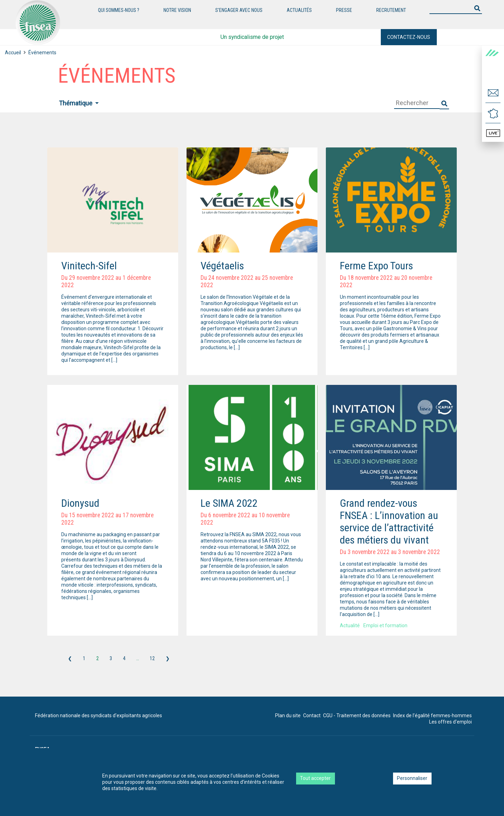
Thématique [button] (76, 103)
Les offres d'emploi (450, 722)
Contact (312, 715)
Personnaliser (412, 778)
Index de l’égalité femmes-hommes (432, 715)
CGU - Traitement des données (357, 715)
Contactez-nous (409, 37)
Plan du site (288, 715)
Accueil (13, 53)
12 (152, 658)
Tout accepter (315, 778)
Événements (42, 53)
